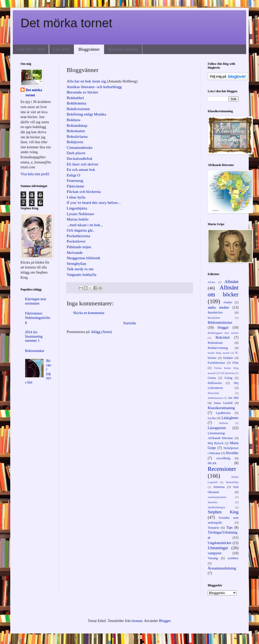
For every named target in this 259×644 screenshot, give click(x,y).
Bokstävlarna (77, 136)
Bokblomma (76, 103)
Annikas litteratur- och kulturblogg (94, 87)
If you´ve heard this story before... (94, 202)
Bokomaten (76, 131)
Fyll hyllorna (227, 373)
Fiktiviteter (75, 186)
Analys (228, 302)
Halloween (215, 383)
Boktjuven (75, 142)
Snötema (219, 487)
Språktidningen (216, 507)
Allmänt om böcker (223, 291)
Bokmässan (215, 343)
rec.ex (212, 463)
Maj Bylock (216, 443)
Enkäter (228, 358)
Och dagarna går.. (81, 230)
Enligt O (73, 175)
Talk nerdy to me (80, 269)
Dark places (76, 153)
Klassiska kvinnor (123, 49)
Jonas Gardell (223, 403)
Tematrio (213, 528)
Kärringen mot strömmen (36, 301)
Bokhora (73, 120)
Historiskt (213, 393)
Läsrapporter (217, 428)
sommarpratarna (217, 497)
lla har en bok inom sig (88, 81)
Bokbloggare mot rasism (223, 333)
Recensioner (222, 469)
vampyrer (215, 553)
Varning (213, 558)
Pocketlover (76, 241)
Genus (212, 378)
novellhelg (223, 458)
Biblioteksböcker (220, 323)
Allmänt (231, 282)
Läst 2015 (62, 49)
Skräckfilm (232, 482)
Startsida (130, 323)
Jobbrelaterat (215, 398)
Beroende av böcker (82, 92)
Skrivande (75, 252)
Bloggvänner (89, 49)
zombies (233, 558)
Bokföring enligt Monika (86, 114)
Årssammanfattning (222, 568)
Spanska (212, 502)
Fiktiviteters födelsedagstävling (38, 318)
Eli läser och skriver (83, 164)
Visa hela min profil (35, 174)
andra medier (218, 308)
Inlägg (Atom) (102, 332)
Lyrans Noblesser (80, 214)
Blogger (165, 621)
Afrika (211, 282)
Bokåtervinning (218, 348)
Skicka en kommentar (89, 313)
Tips (230, 528)
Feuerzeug (75, 180)
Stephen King (223, 512)
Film (235, 363)
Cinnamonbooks (80, 147)
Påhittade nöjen (79, 247)
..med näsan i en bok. (84, 225)
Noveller (232, 453)
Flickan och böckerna (84, 191)
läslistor (223, 423)
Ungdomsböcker (220, 543)
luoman (137, 621)
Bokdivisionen (78, 109)
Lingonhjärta (77, 208)
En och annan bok (81, 169)
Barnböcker (215, 313)
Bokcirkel (222, 337)
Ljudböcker (223, 413)
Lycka (212, 418)
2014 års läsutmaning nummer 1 (34, 336)
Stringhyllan (76, 263)
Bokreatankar (35, 351)
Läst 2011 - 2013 (31, 49)
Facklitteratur (216, 363)
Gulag (228, 378)
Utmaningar (218, 548)
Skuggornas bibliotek (83, 258)
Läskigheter (230, 418)
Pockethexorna (78, 236)
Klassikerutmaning (221, 408)
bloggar (223, 328)
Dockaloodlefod (79, 158)
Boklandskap (77, 125)
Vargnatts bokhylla (82, 274)
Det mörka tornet (66, 23)
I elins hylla (76, 197)
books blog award (219, 353)
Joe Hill (233, 398)
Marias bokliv (78, 219)
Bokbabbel (75, 98)
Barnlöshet (214, 318)
